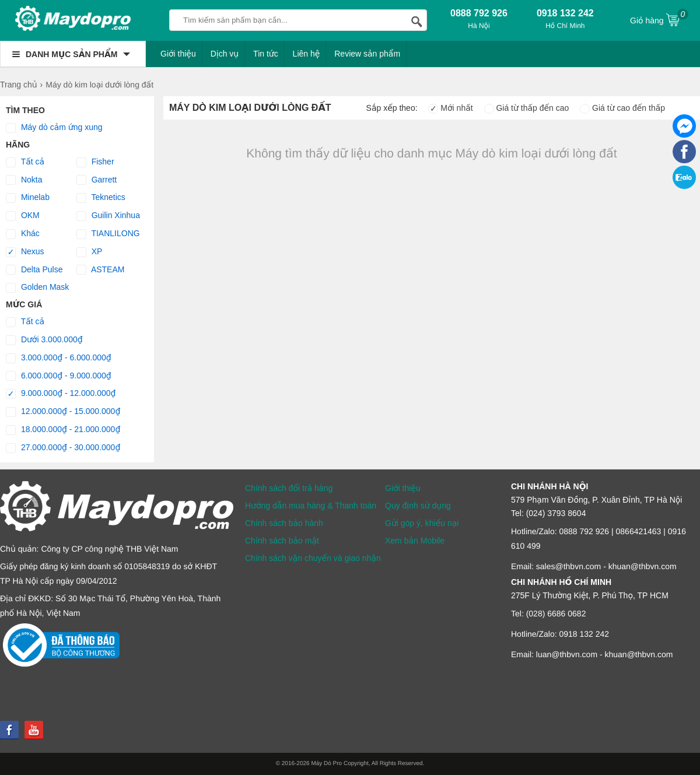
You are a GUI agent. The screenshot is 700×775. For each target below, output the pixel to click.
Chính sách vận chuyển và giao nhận (313, 558)
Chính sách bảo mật (282, 541)
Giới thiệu (178, 54)
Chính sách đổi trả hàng (289, 488)
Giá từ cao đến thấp (622, 108)
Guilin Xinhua (108, 216)
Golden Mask (37, 287)
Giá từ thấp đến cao (527, 108)
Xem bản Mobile (415, 541)
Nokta (24, 180)
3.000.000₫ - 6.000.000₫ (59, 358)
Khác (23, 234)
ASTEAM (101, 270)
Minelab (28, 198)
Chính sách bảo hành (284, 523)
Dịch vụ (225, 54)
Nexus (25, 252)
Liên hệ (307, 54)
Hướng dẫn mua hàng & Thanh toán (311, 506)
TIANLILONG (108, 234)
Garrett (97, 180)
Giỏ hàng (659, 19)
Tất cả (25, 162)
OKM (23, 216)
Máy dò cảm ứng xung (54, 128)
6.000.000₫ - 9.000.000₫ (59, 376)
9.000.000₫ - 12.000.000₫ (61, 394)
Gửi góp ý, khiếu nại (422, 523)
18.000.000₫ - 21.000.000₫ (63, 430)
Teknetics (101, 198)
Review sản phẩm (367, 54)
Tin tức (266, 54)
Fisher (95, 162)
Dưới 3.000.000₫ (44, 340)
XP (90, 252)
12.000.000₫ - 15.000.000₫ (63, 412)
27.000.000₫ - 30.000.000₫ (63, 448)
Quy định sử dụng (418, 506)
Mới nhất (450, 108)
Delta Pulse (34, 270)
